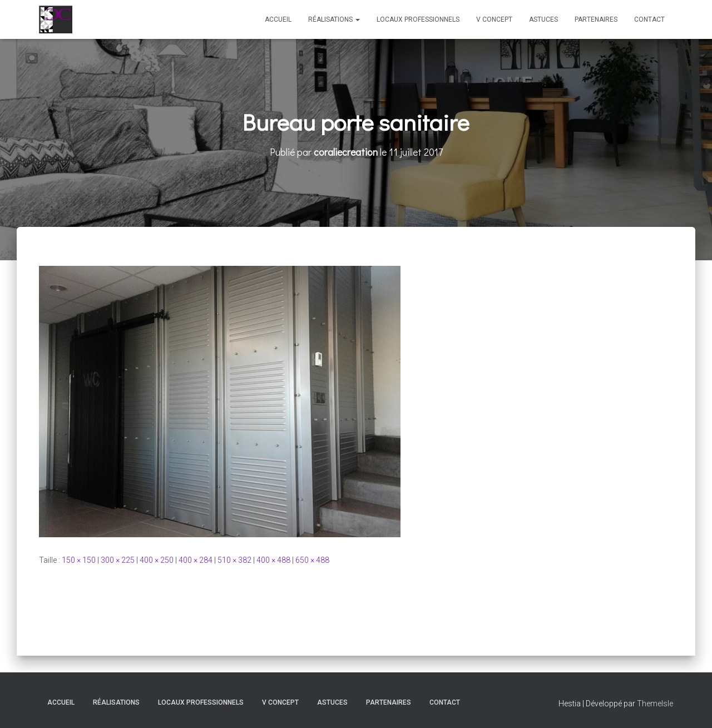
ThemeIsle (655, 704)
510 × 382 (234, 560)
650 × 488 (312, 560)
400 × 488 (273, 560)
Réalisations (334, 19)
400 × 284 (196, 560)
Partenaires (596, 19)
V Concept (494, 19)
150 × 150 (79, 560)
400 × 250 (157, 560)
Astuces (543, 19)
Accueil (278, 19)
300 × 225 (118, 560)
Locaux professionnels (418, 19)
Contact (649, 19)
